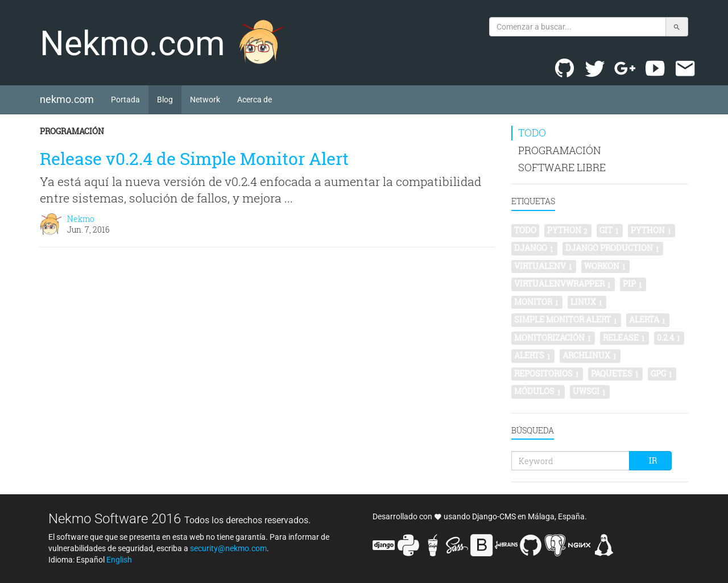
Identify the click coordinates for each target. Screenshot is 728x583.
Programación (72, 131)
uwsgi (590, 391)
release (624, 338)
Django (534, 248)
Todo (532, 133)
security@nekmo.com (228, 548)
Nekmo (81, 219)
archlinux (590, 355)
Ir (653, 460)
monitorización (553, 338)
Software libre (562, 167)
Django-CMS (494, 516)
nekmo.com (71, 99)
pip (633, 284)
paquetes (615, 374)
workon (605, 266)
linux (587, 302)
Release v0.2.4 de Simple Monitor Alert (194, 158)
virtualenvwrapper (563, 284)
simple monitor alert (566, 320)
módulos (538, 391)
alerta (648, 320)
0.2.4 (669, 338)
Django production (613, 248)
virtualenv (544, 266)
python (568, 230)
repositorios (547, 374)
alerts (533, 355)
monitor (537, 302)
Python (652, 230)
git (610, 230)
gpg (662, 374)
